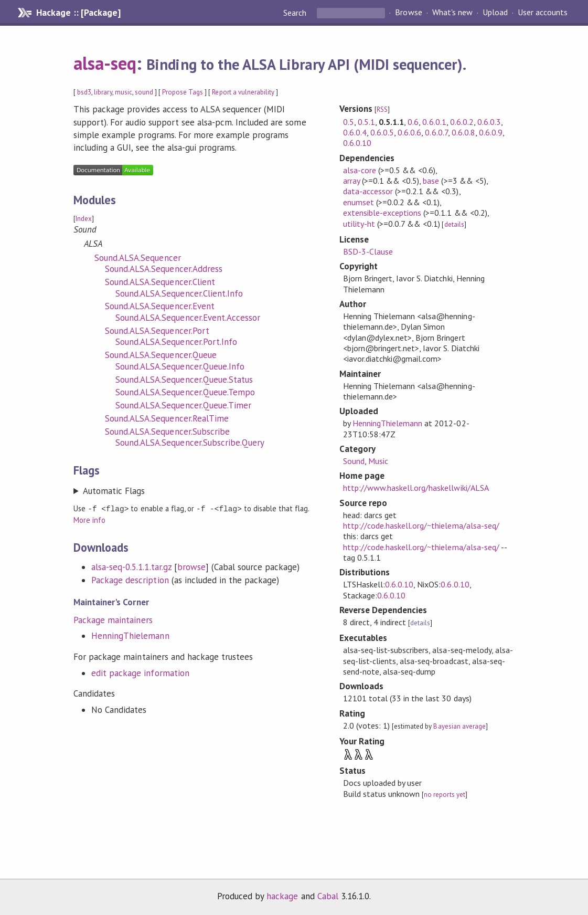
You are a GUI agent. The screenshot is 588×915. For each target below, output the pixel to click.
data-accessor (368, 191)
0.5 (349, 122)
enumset (359, 202)
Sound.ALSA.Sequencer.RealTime (167, 418)
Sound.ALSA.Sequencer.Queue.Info (180, 366)
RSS (382, 109)
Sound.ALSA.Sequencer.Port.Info (176, 342)
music (124, 92)
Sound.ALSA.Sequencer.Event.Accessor (188, 318)
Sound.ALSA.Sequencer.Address (164, 269)
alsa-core (360, 170)
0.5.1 (366, 122)
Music (378, 461)
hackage (282, 896)
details (454, 224)
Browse (408, 13)
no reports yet (444, 795)
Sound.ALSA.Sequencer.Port (157, 331)
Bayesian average (459, 726)
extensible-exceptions (382, 213)
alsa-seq (105, 63)
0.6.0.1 (434, 122)
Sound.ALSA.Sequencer (137, 258)
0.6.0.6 (409, 132)
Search (296, 13)
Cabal (328, 896)
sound (144, 92)
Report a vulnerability (243, 92)
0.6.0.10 (357, 143)
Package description (130, 580)
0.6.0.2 (462, 122)
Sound (354, 461)
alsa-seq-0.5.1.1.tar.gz (131, 566)
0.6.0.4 (355, 132)
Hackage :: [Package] (78, 13)
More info (89, 519)
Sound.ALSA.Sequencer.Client (160, 282)
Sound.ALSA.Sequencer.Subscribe (167, 432)
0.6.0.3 (489, 122)
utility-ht (359, 224)
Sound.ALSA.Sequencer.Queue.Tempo (185, 392)
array (351, 181)
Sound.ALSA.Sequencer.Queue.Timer (183, 405)
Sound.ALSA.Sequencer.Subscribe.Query (190, 443)
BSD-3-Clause (368, 251)
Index (84, 219)
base (431, 181)
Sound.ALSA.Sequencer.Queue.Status (184, 380)
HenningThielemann (130, 635)
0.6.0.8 (463, 132)
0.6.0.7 (436, 132)
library (103, 92)
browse (191, 566)
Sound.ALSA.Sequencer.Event (160, 306)
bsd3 (84, 92)
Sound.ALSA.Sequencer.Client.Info (179, 293)
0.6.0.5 (382, 132)
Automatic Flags (114, 491)
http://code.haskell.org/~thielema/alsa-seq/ (421, 525)
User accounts (543, 13)
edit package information (140, 672)
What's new (452, 13)
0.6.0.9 (491, 132)
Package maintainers (113, 619)
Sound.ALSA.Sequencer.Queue (161, 355)
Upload (495, 13)
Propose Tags (183, 92)
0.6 (413, 122)
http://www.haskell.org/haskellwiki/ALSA (416, 488)
